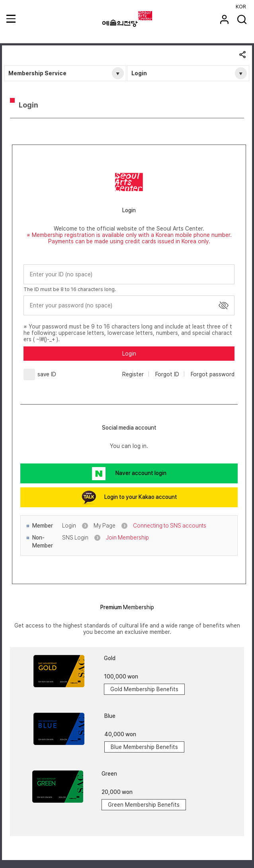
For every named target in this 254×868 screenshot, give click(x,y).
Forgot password (213, 374)
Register (133, 374)
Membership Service (37, 73)
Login (139, 73)
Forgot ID (167, 374)
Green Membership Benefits (144, 805)
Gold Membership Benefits (144, 689)
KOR (241, 7)
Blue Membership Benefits (144, 747)
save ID (47, 374)
